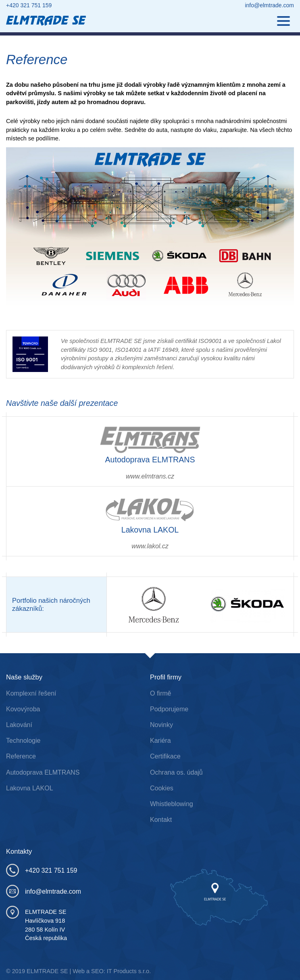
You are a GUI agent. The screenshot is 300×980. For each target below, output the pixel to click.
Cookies (162, 788)
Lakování (19, 725)
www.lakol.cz (150, 546)
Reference (21, 756)
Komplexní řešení (31, 693)
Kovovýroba (23, 709)
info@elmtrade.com (269, 5)
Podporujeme (169, 709)
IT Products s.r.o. (129, 971)
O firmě (160, 693)
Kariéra (160, 741)
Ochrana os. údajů (176, 772)
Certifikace (165, 756)
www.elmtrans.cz (150, 476)
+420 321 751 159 (29, 5)
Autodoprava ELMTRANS (43, 772)
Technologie (23, 741)
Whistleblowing (172, 804)
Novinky (161, 725)
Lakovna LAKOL (30, 788)
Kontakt (161, 820)
